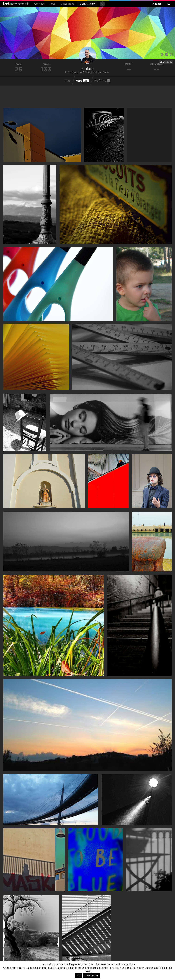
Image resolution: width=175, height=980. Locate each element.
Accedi (157, 4)
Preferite (102, 81)
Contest (39, 4)
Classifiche (68, 4)
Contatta (166, 62)
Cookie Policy (91, 976)
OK (78, 976)
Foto (52, 4)
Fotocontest (15, 4)
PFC (129, 64)
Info (67, 81)
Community (87, 4)
